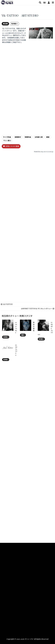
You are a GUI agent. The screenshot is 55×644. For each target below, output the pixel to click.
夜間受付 (18, 137)
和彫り (23, 335)
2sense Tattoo (16, 327)
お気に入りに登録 (11, 146)
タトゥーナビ (29, 639)
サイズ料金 (7, 137)
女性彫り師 (39, 137)
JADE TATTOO (16, 350)
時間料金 (28, 137)
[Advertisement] (27, 60)
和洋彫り (14, 24)
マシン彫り (7, 140)
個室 (48, 137)
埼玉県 (5, 24)
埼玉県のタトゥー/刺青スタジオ (17, 316)
